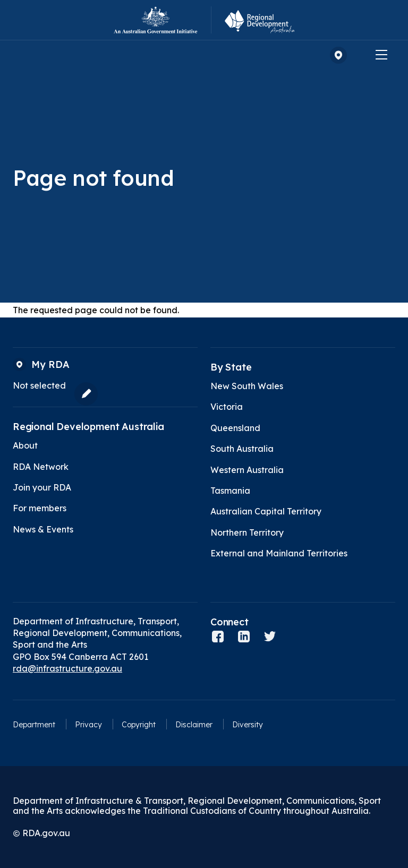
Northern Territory (247, 532)
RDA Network (41, 467)
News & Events (43, 529)
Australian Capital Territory (266, 511)
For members (40, 508)
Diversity (248, 725)
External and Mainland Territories (279, 553)
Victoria (227, 407)
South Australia (242, 449)
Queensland (235, 428)
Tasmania (230, 491)
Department (34, 725)
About (25, 445)
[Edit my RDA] (83, 394)
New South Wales (247, 386)
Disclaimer (194, 725)
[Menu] (381, 54)
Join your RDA (42, 487)
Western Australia (247, 470)
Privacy (88, 725)
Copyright (139, 725)
